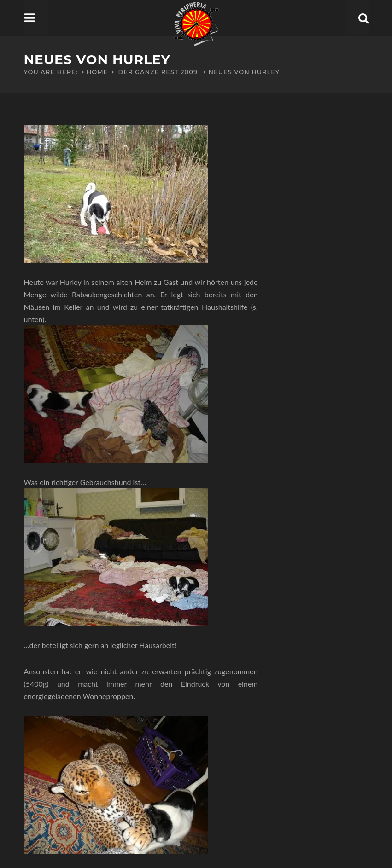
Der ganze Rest (149, 72)
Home (97, 72)
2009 (189, 72)
